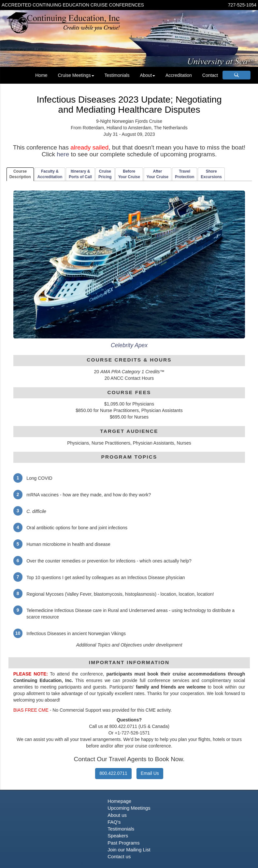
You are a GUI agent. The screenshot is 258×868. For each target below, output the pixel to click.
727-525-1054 (242, 5)
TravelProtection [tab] (185, 174)
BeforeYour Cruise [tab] (129, 174)
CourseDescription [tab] (20, 174)
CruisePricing (105, 174)
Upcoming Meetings (129, 808)
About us (117, 815)
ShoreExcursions (211, 174)
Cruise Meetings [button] (76, 75)
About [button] (147, 75)
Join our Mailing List (129, 850)
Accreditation (179, 75)
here (63, 154)
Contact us (119, 857)
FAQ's (114, 822)
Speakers (118, 836)
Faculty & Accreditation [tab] (50, 174)
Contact (210, 75)
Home (41, 75)
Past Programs (123, 843)
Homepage (119, 801)
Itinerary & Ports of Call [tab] (80, 174)
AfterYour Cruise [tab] (158, 174)
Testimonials (117, 75)
